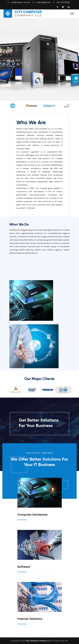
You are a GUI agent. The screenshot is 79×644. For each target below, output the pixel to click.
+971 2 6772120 (63, 2)
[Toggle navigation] (72, 14)
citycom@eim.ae (43, 2)
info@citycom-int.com (21, 2)
